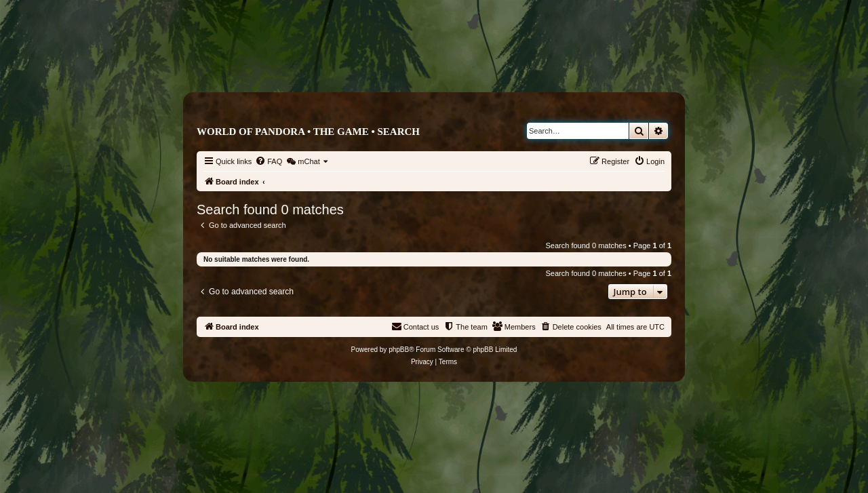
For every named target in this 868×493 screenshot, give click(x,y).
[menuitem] (269, 161)
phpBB (399, 350)
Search (398, 132)
